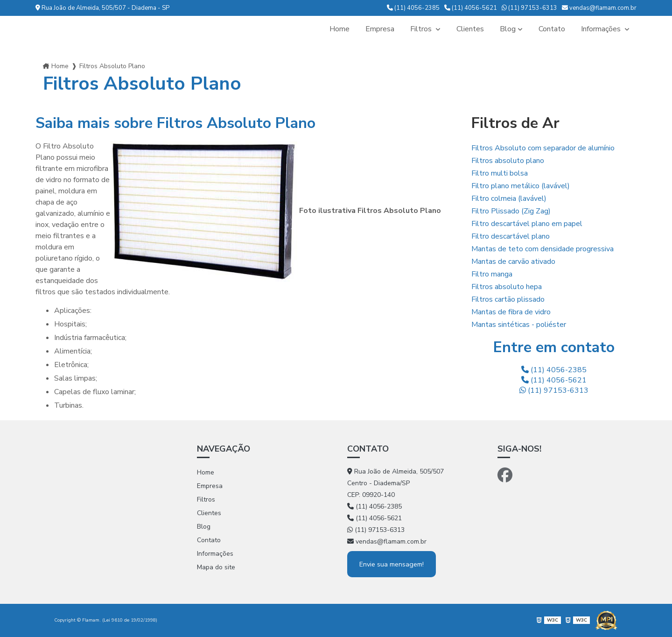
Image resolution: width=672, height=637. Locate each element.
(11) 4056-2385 (413, 8)
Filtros (422, 29)
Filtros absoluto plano (508, 161)
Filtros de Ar (515, 123)
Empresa (380, 29)
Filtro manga (492, 274)
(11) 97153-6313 (529, 8)
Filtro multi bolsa (500, 173)
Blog (508, 29)
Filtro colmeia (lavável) (509, 198)
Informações (602, 29)
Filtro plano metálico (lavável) (521, 186)
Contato (552, 29)
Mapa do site (216, 567)
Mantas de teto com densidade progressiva (542, 249)
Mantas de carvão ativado (513, 262)
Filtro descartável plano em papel (527, 224)
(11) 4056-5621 (471, 8)
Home (339, 29)
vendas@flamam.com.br (599, 8)
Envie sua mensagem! (392, 564)
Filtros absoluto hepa (507, 287)
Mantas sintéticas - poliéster (519, 325)
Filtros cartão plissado (508, 299)
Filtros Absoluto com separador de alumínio (543, 148)
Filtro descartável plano (511, 236)
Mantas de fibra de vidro (511, 312)
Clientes (470, 29)
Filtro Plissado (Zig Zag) (511, 211)
